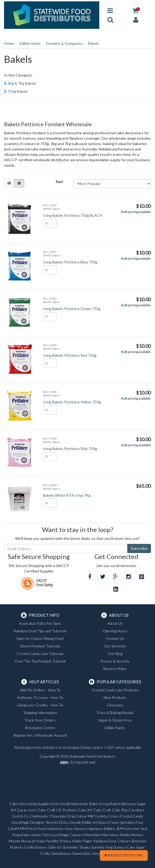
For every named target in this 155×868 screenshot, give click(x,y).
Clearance (115, 705)
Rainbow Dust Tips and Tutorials (40, 631)
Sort (59, 182)
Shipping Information (40, 713)
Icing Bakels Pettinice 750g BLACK (73, 215)
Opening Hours (115, 631)
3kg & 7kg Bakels (22, 83)
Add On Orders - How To (40, 690)
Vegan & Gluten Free (115, 720)
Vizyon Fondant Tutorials (40, 646)
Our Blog (115, 653)
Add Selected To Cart (124, 855)
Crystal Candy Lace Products (115, 690)
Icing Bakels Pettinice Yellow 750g (72, 402)
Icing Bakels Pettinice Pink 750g (70, 449)
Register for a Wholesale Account (40, 735)
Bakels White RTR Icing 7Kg (67, 495)
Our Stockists (115, 646)
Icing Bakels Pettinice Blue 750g (70, 262)
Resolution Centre (40, 728)
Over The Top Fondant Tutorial (40, 661)
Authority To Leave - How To (40, 697)
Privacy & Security (115, 661)
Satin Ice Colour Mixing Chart (40, 638)
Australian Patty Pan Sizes (40, 623)
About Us (115, 623)
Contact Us (115, 638)
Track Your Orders (40, 720)
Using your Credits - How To (40, 705)
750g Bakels (18, 91)
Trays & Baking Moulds (115, 713)
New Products (115, 697)
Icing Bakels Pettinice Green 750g (72, 309)
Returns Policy (115, 669)
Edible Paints (115, 728)
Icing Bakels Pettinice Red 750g (70, 355)
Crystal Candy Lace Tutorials (40, 653)
